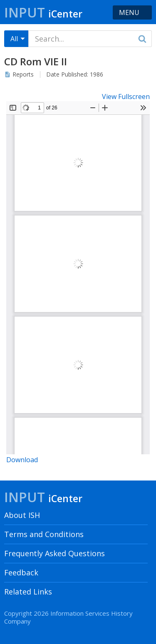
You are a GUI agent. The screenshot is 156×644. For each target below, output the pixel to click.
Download (22, 460)
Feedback (21, 572)
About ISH (22, 515)
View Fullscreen (126, 97)
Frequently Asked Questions (54, 553)
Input (43, 12)
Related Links (28, 592)
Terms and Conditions (44, 534)
